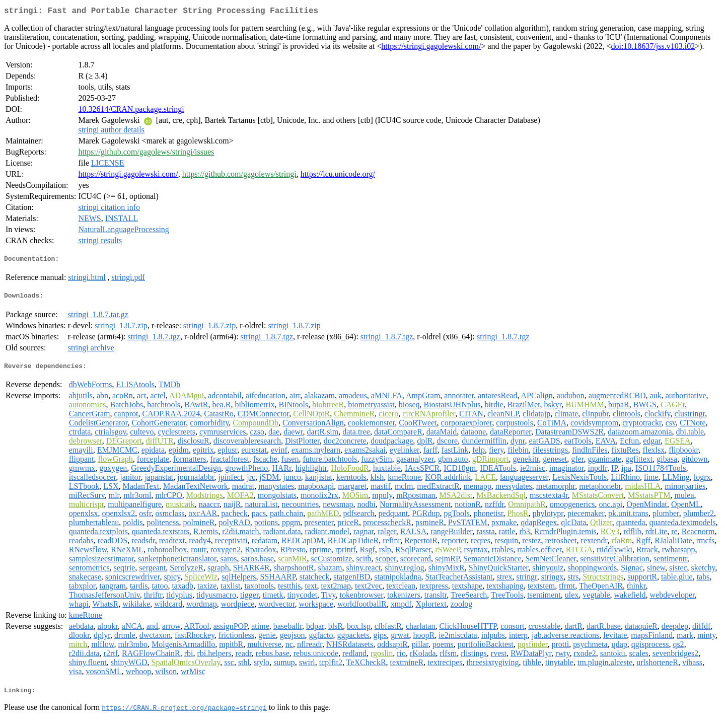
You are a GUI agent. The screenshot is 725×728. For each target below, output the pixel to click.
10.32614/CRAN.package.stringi (131, 111)
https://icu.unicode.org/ (338, 176)
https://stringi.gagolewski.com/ (431, 48)
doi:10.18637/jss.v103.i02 (653, 48)
